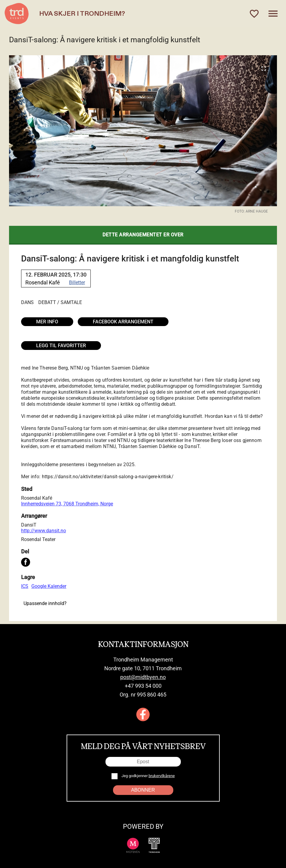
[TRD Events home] (17, 14)
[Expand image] (264, 69)
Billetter (77, 282)
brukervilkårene (162, 776)
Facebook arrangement (123, 322)
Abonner (143, 790)
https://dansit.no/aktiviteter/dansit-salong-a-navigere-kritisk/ (108, 477)
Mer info (47, 322)
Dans (27, 302)
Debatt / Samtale (60, 302)
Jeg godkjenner (148, 776)
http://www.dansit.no (44, 531)
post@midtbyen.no (143, 677)
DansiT (29, 525)
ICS (25, 586)
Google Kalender (49, 586)
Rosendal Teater (38, 539)
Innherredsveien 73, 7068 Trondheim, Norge (67, 504)
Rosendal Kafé (37, 498)
